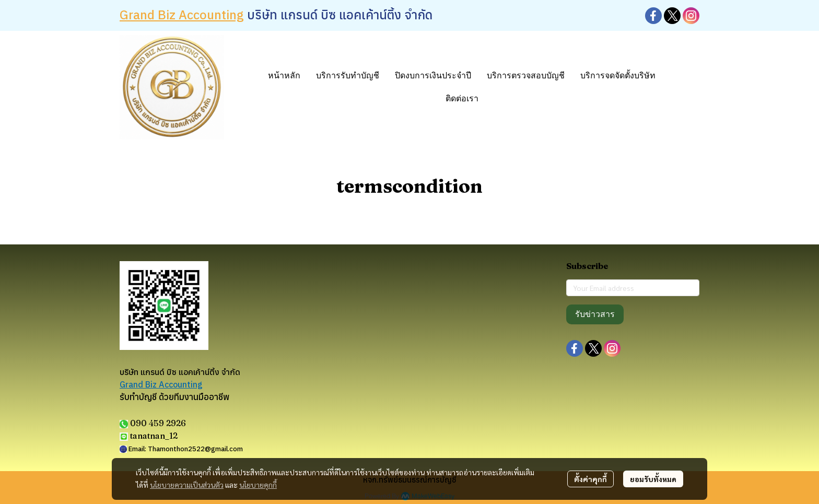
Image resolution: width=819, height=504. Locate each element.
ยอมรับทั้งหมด (653, 479)
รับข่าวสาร (595, 314)
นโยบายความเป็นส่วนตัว (187, 485)
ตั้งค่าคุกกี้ (590, 479)
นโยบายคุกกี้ (258, 485)
